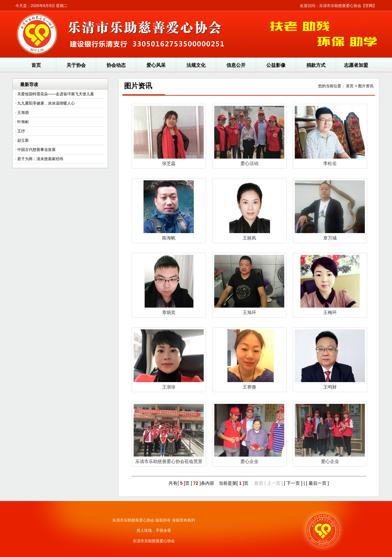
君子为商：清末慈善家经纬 (40, 159)
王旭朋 (23, 113)
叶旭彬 (23, 122)
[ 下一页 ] (293, 483)
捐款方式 (316, 65)
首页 (36, 65)
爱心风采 (156, 65)
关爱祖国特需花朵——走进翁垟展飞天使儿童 (56, 94)
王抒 (21, 131)
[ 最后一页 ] (318, 483)
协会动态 (116, 65)
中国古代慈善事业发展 (36, 150)
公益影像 (276, 65)
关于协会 (76, 65)
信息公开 (236, 65)
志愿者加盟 (356, 65)
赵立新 (23, 140)
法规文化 (196, 65)
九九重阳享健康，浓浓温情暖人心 (46, 103)
